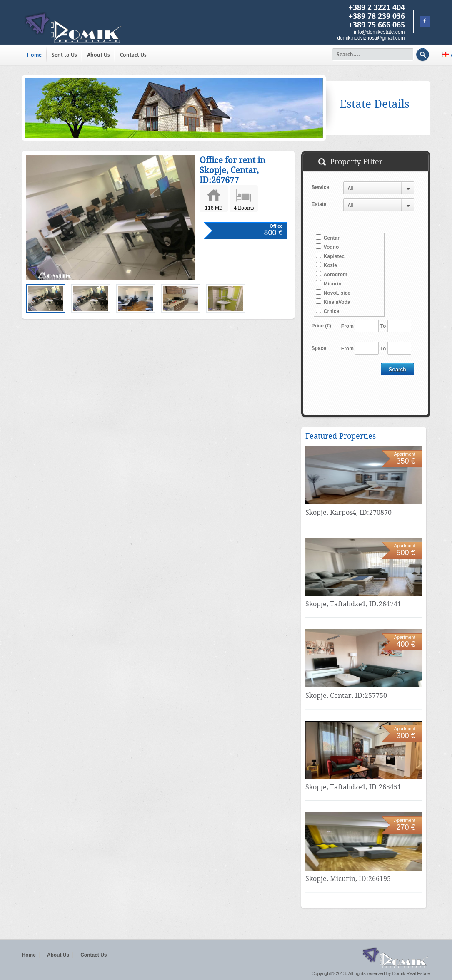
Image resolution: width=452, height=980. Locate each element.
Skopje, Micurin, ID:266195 (348, 879)
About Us (99, 55)
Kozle (326, 265)
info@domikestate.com (379, 32)
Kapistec (330, 256)
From (347, 326)
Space (319, 348)
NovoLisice (333, 293)
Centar (328, 238)
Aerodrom (332, 274)
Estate (319, 204)
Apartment (405, 454)
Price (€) (321, 326)
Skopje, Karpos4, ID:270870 (348, 512)
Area (317, 187)
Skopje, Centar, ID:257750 (346, 696)
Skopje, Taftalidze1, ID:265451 (353, 787)
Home (34, 55)
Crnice (328, 311)
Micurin (329, 283)
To (383, 326)
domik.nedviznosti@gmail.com (371, 38)
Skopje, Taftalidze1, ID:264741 (353, 604)
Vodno (327, 247)
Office (276, 226)
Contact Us (133, 55)
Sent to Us (64, 55)
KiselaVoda (333, 302)
